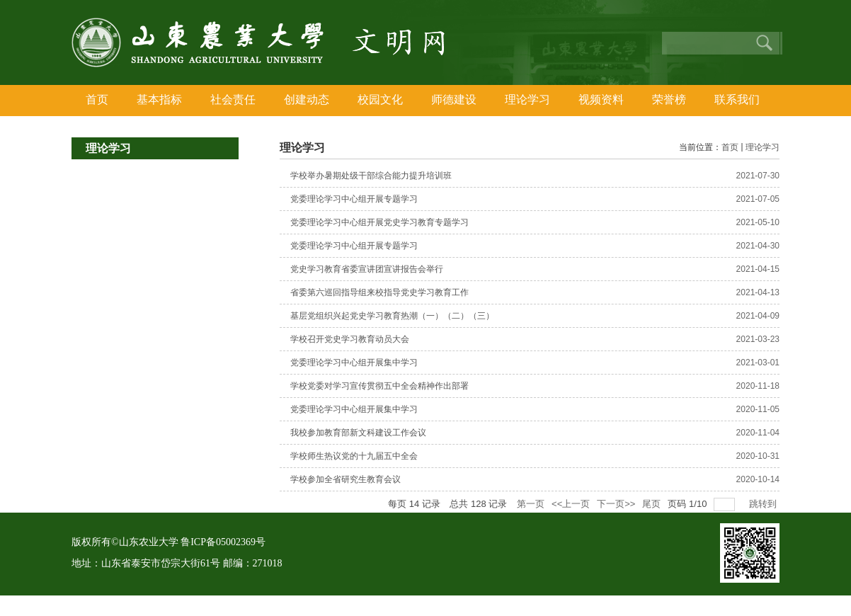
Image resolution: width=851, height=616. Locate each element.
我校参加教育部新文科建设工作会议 (358, 433)
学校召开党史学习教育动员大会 (350, 339)
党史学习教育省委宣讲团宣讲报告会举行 (367, 269)
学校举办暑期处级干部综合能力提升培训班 (371, 176)
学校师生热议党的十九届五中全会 (354, 456)
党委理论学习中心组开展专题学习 (354, 199)
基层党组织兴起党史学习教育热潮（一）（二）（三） (392, 316)
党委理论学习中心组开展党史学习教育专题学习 (379, 222)
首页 (730, 147)
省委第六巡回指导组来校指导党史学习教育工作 (379, 292)
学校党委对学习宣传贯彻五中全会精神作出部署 (379, 386)
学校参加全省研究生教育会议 (345, 479)
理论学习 (763, 147)
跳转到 (764, 504)
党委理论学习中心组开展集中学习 (354, 363)
